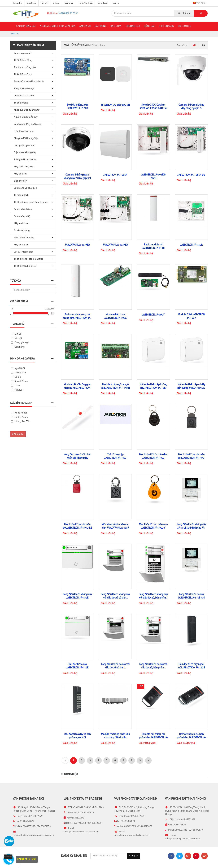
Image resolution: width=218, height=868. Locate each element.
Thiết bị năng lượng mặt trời (27, 259)
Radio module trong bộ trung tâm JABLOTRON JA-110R (77, 318)
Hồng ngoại (21, 413)
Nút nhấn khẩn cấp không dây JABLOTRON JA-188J (153, 386)
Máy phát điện (20, 245)
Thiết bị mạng (166, 26)
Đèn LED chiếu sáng (23, 238)
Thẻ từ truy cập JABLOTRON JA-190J (115, 456)
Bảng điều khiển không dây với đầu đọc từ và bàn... (115, 596)
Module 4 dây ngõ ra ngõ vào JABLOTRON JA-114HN (115, 386)
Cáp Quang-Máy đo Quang (27, 124)
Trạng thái (17, 324)
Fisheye (18, 390)
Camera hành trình (23, 209)
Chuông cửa (133, 26)
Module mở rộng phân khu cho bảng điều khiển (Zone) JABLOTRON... (115, 738)
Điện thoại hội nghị (23, 131)
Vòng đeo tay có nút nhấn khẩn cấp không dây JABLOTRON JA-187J (77, 458)
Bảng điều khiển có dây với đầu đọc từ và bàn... (115, 666)
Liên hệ (116, 3)
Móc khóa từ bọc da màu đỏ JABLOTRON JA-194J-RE (77, 526)
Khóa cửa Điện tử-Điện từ (26, 110)
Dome (18, 377)
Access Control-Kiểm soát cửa (58, 26)
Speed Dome (21, 381)
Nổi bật (18, 338)
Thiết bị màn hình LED (24, 266)
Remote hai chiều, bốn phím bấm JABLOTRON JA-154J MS (191, 738)
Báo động (101, 26)
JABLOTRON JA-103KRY (115, 245)
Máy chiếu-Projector (23, 167)
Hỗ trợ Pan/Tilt (22, 422)
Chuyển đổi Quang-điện (25, 138)
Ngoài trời (20, 368)
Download (103, 3)
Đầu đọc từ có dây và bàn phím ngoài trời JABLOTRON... (77, 738)
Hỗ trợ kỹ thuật (86, 3)
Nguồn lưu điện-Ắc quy (25, 117)
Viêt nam (200, 3)
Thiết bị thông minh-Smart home (30, 202)
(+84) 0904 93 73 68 (62, 13)
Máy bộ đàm (19, 174)
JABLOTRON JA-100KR (115, 175)
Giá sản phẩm (19, 302)
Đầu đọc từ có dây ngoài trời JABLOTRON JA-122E (191, 666)
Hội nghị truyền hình (24, 145)
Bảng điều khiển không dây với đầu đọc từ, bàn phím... (153, 596)
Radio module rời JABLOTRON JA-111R (153, 247)
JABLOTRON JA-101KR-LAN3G (153, 177)
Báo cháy (116, 26)
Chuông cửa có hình (23, 96)
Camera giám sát (26, 26)
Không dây (20, 373)
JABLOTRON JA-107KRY (77, 245)
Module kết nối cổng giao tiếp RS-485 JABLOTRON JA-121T (77, 388)
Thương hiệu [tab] (69, 774)
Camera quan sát (22, 53)
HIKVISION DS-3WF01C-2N (115, 105)
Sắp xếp (182, 45)
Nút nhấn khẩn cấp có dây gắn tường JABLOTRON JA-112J (191, 388)
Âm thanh (85, 26)
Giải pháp (69, 3)
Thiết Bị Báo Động (22, 60)
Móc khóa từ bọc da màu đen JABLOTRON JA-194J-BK (191, 458)
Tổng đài (149, 26)
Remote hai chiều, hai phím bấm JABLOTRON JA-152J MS (153, 738)
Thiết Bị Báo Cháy (22, 75)
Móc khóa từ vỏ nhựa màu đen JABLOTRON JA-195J (115, 526)
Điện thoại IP (19, 181)
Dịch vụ (56, 3)
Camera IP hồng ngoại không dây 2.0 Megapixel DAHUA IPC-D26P (77, 178)
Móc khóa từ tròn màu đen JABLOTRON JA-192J (153, 456)
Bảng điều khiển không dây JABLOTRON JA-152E (77, 596)
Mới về (18, 334)
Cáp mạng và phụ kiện (25, 188)
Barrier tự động (21, 231)
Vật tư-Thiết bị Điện (23, 252)
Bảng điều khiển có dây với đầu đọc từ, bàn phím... (153, 666)
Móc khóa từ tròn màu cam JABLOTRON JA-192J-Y (153, 526)
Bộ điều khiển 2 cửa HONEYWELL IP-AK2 (77, 107)
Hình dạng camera (23, 359)
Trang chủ (17, 3)
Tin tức (44, 3)
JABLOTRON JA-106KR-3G (191, 175)
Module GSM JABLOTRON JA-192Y (191, 316)
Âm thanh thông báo (24, 67)
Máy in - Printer (21, 224)
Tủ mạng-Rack (20, 195)
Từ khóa (16, 281)
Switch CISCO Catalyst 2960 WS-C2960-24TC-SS (153, 107)
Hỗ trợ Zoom (21, 417)
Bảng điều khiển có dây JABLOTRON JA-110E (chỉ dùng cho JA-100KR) (191, 598)
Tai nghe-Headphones (24, 160)
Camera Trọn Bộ (21, 216)
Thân (17, 386)
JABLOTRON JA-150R (191, 245)
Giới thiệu (31, 3)
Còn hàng (20, 347)
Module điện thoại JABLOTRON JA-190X (115, 316)
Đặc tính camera (21, 403)
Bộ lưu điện (185, 26)
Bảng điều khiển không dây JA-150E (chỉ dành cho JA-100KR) (191, 528)
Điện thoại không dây (24, 153)
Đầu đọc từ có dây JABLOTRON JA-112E (77, 666)
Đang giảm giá (22, 343)
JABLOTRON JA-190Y (153, 315)
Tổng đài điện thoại (23, 89)
